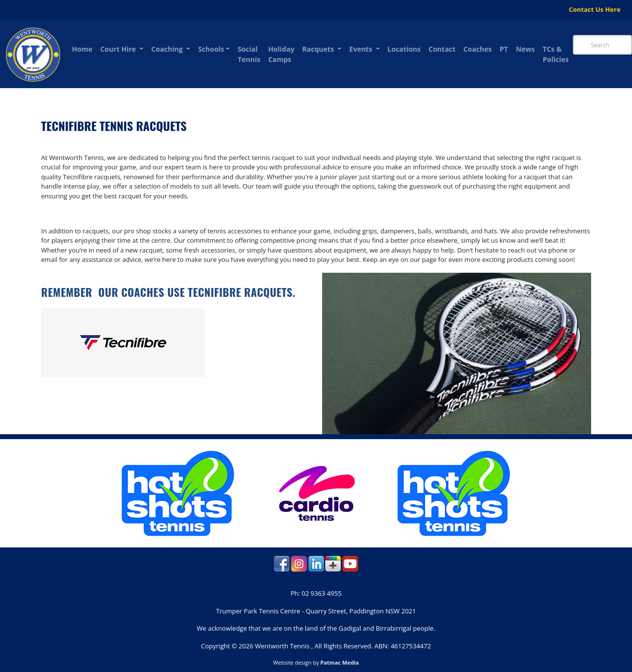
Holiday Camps (281, 54)
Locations (404, 49)
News (525, 49)
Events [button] (362, 49)
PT (504, 49)
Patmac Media (339, 662)
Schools (211, 49)
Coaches (478, 49)
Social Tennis (249, 54)
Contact (442, 49)
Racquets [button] (319, 49)
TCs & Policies (556, 54)
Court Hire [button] (119, 49)
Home (82, 49)
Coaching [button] (168, 49)
